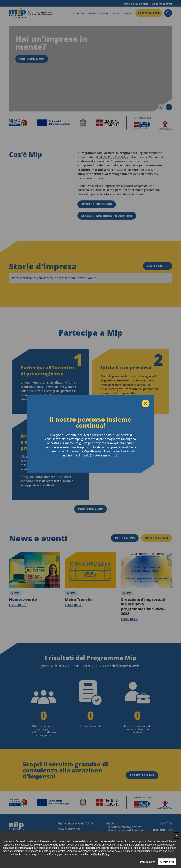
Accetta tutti (167, 862)
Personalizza (148, 862)
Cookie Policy (101, 854)
